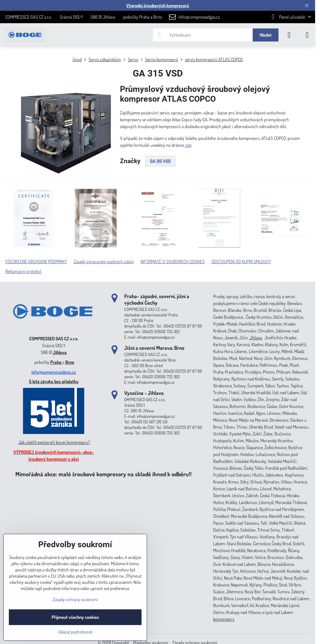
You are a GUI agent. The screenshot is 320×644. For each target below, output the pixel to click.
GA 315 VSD (160, 161)
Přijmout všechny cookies (75, 617)
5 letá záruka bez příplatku (54, 381)
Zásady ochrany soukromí (75, 599)
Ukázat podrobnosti (75, 632)
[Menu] (307, 35)
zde (188, 145)
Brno (70, 362)
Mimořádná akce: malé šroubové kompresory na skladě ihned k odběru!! (103, 474)
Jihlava (60, 352)
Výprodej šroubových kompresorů (158, 5)
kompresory (224, 619)
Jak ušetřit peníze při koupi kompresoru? (54, 442)
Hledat (266, 35)
